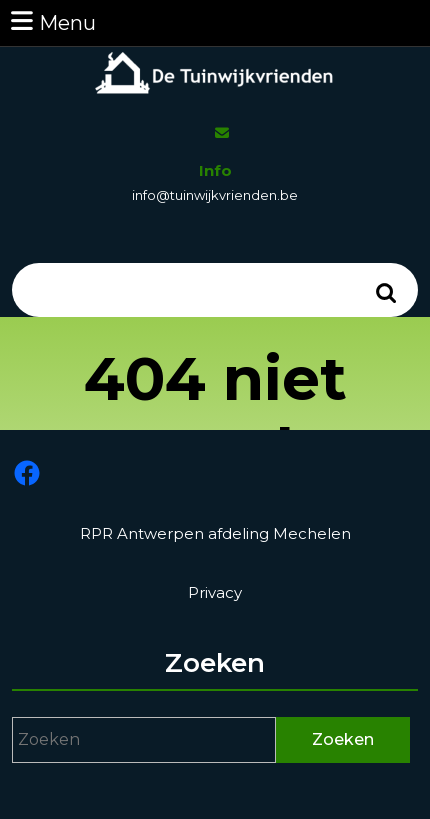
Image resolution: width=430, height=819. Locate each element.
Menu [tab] (52, 21)
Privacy (215, 592)
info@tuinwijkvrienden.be (215, 195)
